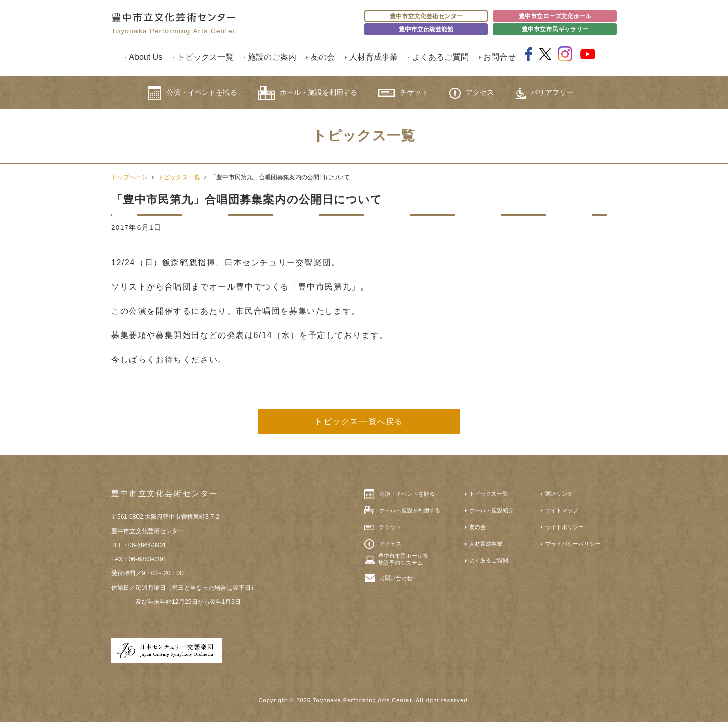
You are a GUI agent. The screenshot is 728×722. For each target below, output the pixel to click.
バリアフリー (544, 93)
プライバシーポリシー (573, 544)
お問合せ (499, 57)
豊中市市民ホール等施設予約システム (403, 559)
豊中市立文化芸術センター (426, 16)
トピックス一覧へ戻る (359, 422)
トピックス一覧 (205, 57)
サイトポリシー (564, 527)
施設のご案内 (272, 57)
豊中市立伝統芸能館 (426, 29)
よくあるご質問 (440, 57)
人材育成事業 (374, 57)
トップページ (129, 177)
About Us (146, 57)
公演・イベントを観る (192, 93)
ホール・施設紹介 (491, 510)
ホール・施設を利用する (308, 93)
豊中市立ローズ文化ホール (555, 16)
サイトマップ (562, 510)
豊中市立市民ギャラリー (555, 29)
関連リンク (559, 494)
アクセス (472, 93)
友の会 (323, 57)
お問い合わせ (396, 578)
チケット (403, 93)
